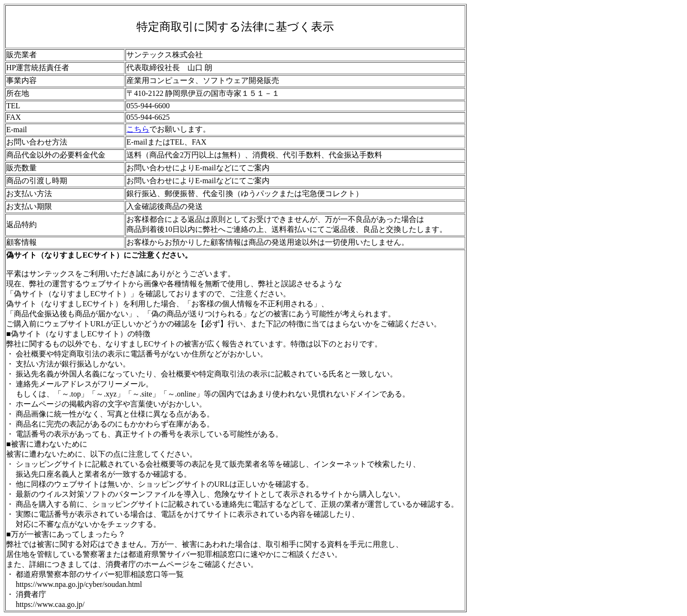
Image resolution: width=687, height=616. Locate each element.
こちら (138, 129)
